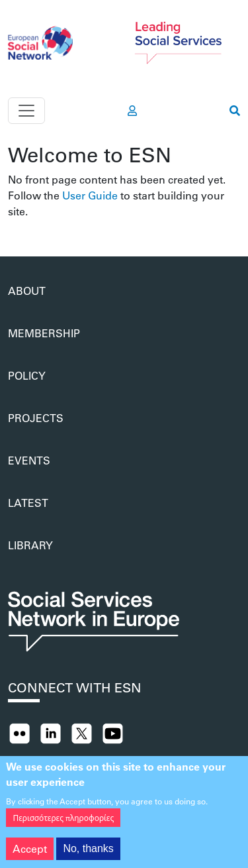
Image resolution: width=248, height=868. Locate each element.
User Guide (90, 195)
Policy (27, 375)
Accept (30, 854)
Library (30, 545)
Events (29, 460)
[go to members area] (132, 111)
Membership (44, 333)
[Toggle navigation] (26, 111)
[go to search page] (235, 111)
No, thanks (88, 854)
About (27, 291)
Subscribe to (13, 225)
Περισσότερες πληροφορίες (63, 824)
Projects (36, 418)
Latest (28, 503)
